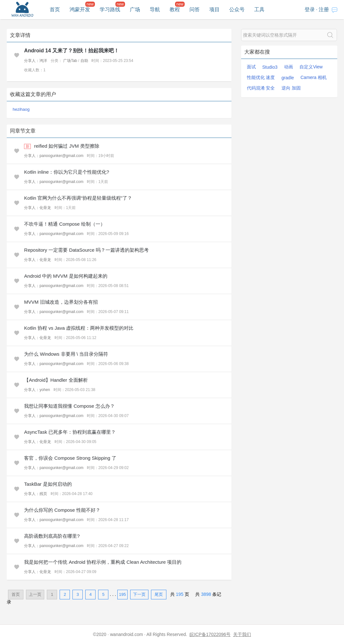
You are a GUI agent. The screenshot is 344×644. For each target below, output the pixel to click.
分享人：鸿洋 (36, 61)
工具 (259, 9)
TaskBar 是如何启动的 (48, 484)
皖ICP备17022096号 (210, 634)
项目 (214, 9)
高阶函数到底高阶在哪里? (52, 536)
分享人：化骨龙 (38, 208)
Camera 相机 (314, 77)
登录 (310, 9)
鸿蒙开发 (80, 9)
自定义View (311, 67)
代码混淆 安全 (261, 88)
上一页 (35, 594)
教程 (175, 9)
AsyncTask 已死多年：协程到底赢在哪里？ (70, 432)
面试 (251, 67)
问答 (195, 9)
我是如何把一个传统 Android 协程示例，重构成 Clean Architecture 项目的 (103, 562)
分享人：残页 (36, 494)
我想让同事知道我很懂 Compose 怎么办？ (69, 406)
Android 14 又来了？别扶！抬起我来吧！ (71, 51)
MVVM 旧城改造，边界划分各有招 (61, 302)
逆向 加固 (291, 88)
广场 (135, 9)
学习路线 (110, 9)
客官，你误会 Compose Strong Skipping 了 (70, 458)
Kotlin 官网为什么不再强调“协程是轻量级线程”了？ (78, 198)
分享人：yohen (37, 390)
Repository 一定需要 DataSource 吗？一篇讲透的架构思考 (86, 250)
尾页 (159, 594)
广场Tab (70, 61)
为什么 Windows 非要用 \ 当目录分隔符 (66, 354)
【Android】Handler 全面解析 (56, 380)
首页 (55, 9)
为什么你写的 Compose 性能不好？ (62, 510)
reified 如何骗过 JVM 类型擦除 (67, 146)
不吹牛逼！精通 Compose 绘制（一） (65, 224)
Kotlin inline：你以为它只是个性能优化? (67, 172)
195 (122, 594)
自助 (84, 61)
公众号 (237, 9)
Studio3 (270, 67)
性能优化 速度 (261, 77)
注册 (324, 9)
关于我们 (242, 634)
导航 (155, 9)
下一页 (139, 594)
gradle (288, 78)
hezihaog (21, 109)
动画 (289, 67)
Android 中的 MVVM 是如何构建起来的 (66, 276)
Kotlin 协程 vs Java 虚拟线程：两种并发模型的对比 (79, 328)
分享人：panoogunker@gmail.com (54, 156)
